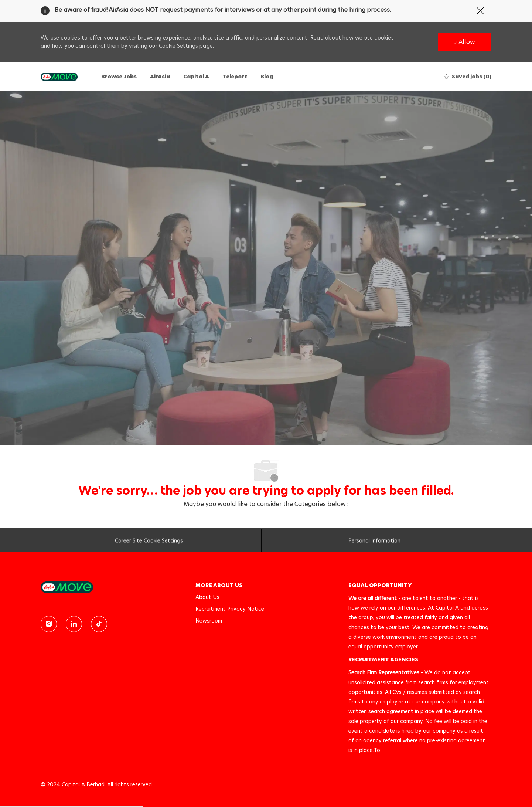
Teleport (235, 77)
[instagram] (49, 624)
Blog (267, 77)
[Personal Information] (374, 542)
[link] (113, 587)
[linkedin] (74, 624)
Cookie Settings (178, 46)
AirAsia (160, 77)
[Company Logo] (59, 77)
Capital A (196, 77)
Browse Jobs (119, 77)
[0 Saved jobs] (468, 77)
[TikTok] (99, 624)
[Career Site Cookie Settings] (149, 542)
